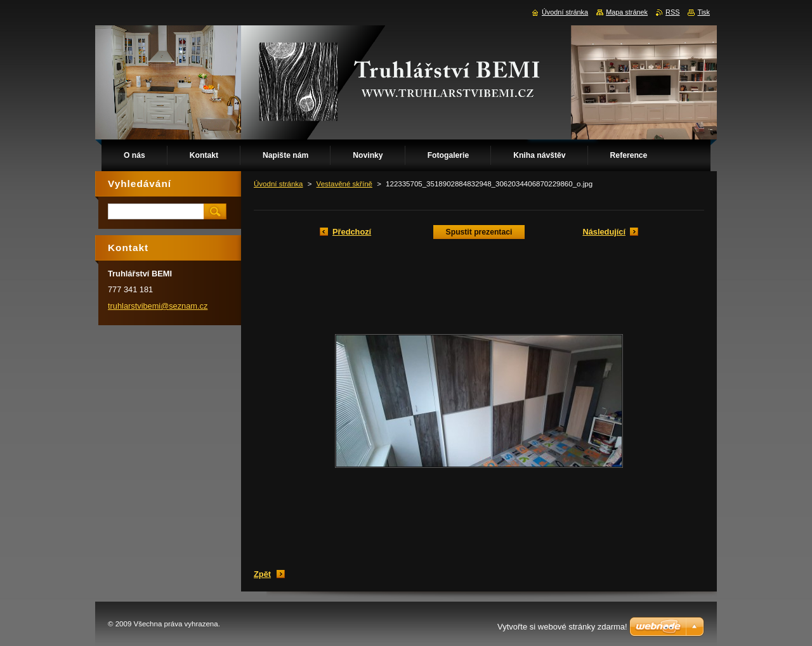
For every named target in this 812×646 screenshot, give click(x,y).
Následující (604, 232)
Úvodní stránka (278, 184)
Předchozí (352, 232)
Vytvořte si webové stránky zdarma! (562, 627)
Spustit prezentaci (479, 232)
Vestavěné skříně (344, 184)
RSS (672, 12)
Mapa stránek (627, 12)
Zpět (262, 574)
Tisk (704, 12)
